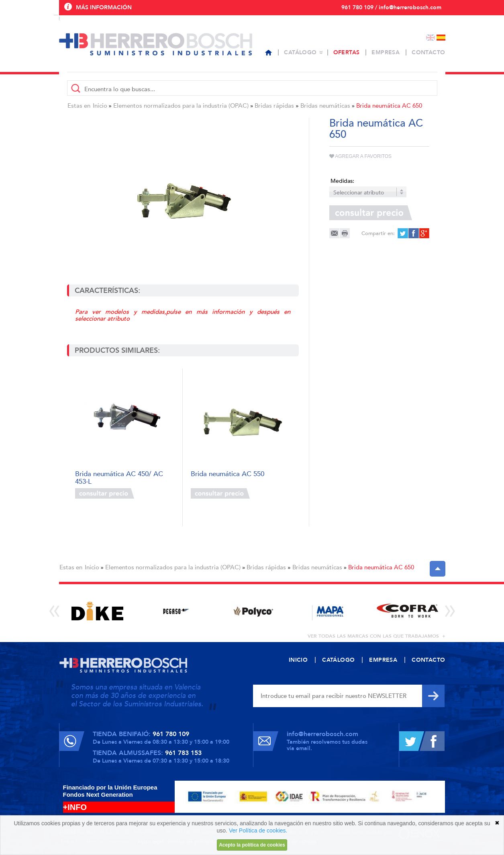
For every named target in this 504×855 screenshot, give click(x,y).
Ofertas (347, 52)
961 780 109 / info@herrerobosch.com (391, 7)
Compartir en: (378, 233)
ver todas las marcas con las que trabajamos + (376, 636)
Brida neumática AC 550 (228, 474)
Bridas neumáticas (325, 106)
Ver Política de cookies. (258, 830)
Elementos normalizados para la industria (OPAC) (181, 106)
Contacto (428, 52)
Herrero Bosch (156, 44)
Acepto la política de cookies (252, 845)
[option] (98, 611)
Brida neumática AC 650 (389, 106)
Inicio (100, 106)
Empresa (386, 52)
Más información (104, 7)
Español (441, 38)
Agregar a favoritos (361, 156)
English (431, 38)
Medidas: (342, 181)
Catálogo (300, 52)
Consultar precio (105, 493)
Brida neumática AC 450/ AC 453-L (119, 477)
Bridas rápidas (274, 106)
